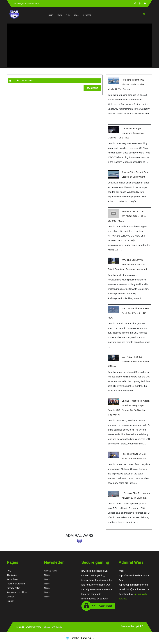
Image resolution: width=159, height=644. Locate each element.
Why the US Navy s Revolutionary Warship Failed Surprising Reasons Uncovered (127, 264)
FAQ (9, 571)
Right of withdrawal (16, 584)
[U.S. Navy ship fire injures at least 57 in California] (113, 494)
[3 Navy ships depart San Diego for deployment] (113, 174)
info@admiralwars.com (26, 4)
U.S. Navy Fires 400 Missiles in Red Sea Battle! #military (128, 361)
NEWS (59, 15)
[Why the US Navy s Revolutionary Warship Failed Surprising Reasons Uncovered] (113, 261)
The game (12, 575)
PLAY (68, 15)
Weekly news (50, 571)
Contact (11, 597)
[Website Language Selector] (53, 627)
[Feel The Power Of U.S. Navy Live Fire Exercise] (113, 455)
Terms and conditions (17, 592)
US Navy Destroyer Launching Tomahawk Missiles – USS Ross (126, 133)
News (47, 575)
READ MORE (94, 89)
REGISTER (87, 15)
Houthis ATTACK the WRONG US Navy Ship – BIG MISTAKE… (128, 216)
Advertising (12, 579)
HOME (50, 15)
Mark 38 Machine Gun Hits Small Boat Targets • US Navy (128, 313)
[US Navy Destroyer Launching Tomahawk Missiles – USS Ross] (113, 129)
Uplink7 (139, 626)
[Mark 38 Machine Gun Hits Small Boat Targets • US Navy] (113, 309)
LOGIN (77, 15)
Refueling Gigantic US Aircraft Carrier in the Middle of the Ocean (126, 84)
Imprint (10, 601)
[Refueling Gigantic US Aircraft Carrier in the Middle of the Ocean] (113, 81)
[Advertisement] (79, 45)
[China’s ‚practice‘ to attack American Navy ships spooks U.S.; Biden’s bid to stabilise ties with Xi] (113, 402)
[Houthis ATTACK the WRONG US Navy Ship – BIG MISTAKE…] (113, 213)
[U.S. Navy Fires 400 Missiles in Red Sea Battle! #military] (113, 358)
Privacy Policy (14, 588)
